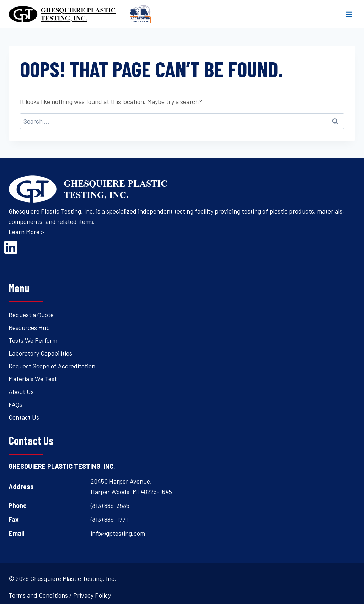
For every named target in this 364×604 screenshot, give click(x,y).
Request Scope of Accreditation (52, 366)
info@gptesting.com (118, 533)
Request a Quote (31, 315)
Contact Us (24, 417)
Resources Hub (29, 327)
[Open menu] (349, 14)
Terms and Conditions (38, 595)
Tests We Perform (33, 340)
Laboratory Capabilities (40, 353)
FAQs (15, 404)
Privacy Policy (92, 595)
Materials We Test (33, 379)
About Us (21, 392)
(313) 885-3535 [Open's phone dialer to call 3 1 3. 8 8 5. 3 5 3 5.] (110, 505)
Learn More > (26, 232)
